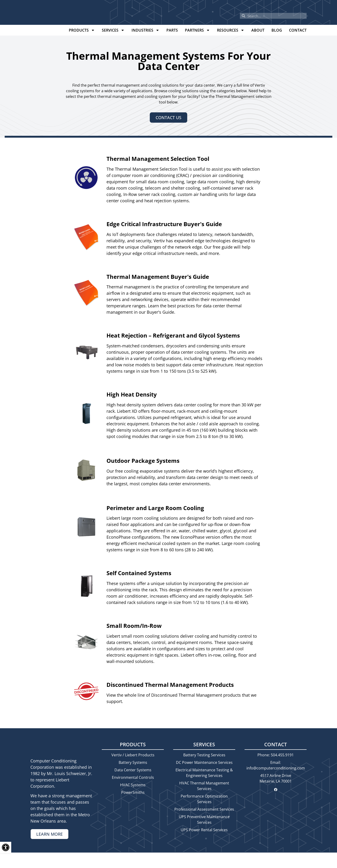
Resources (231, 30)
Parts (172, 30)
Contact (298, 30)
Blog (277, 30)
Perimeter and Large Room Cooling (155, 508)
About (258, 30)
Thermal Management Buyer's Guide (158, 277)
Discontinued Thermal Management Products (170, 685)
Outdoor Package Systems (143, 461)
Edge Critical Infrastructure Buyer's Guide (164, 224)
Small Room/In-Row (134, 626)
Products (82, 30)
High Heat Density (132, 394)
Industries (145, 30)
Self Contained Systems (139, 573)
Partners (197, 30)
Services (113, 30)
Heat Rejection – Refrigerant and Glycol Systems (173, 335)
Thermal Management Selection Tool (158, 159)
